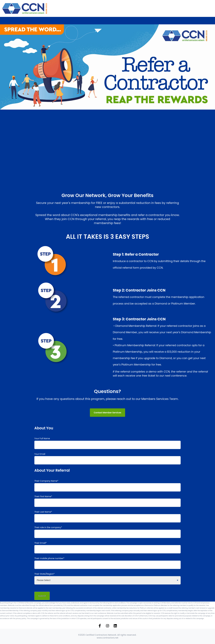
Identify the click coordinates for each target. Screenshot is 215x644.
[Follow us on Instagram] (107, 626)
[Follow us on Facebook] (100, 626)
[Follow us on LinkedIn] (115, 626)
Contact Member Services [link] (107, 413)
